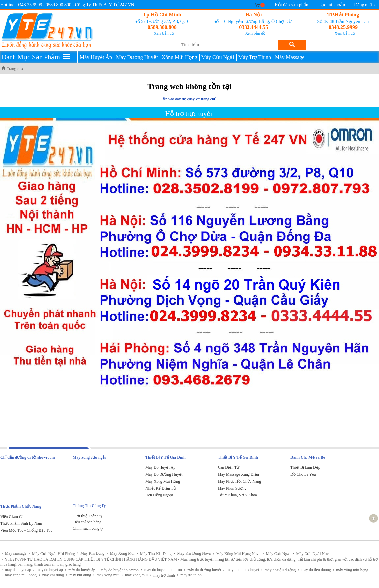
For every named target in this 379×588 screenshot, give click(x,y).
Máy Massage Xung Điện (238, 474)
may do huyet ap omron (161, 569)
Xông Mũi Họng (180, 57)
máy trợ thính (162, 575)
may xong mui (134, 575)
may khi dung (79, 575)
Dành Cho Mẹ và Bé (308, 457)
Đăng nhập (364, 5)
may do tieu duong (314, 569)
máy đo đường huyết (203, 570)
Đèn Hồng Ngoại (159, 495)
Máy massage (14, 553)
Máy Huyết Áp (96, 57)
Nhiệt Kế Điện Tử (161, 488)
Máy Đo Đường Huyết (164, 474)
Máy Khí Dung (91, 553)
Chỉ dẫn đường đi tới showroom (28, 457)
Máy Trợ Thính (255, 57)
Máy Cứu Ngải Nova (312, 554)
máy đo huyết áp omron (118, 570)
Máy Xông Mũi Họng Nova (236, 554)
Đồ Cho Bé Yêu (303, 474)
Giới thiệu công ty (88, 516)
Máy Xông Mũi (120, 553)
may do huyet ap (16, 569)
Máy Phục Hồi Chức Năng (239, 481)
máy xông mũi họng (351, 570)
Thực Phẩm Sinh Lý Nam (21, 523)
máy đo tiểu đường (278, 570)
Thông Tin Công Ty (89, 506)
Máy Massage (290, 57)
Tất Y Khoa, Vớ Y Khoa (237, 495)
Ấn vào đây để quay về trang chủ (189, 99)
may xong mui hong (19, 575)
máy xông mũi (106, 575)
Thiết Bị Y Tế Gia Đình (165, 457)
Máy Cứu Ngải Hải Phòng (52, 554)
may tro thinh (189, 575)
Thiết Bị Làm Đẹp (305, 467)
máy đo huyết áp (80, 570)
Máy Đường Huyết (137, 57)
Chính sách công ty (88, 528)
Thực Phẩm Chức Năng (21, 506)
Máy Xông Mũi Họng (163, 481)
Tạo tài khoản (332, 5)
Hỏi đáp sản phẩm (292, 5)
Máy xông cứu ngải (89, 457)
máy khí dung (51, 575)
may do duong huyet (241, 569)
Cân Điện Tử (229, 467)
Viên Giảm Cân (13, 517)
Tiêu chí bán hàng (87, 522)
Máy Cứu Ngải (218, 57)
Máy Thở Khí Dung (154, 554)
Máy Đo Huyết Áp (160, 467)
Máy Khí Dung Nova (192, 553)
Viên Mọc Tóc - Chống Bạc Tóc (26, 530)
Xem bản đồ (164, 33)
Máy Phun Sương (232, 488)
